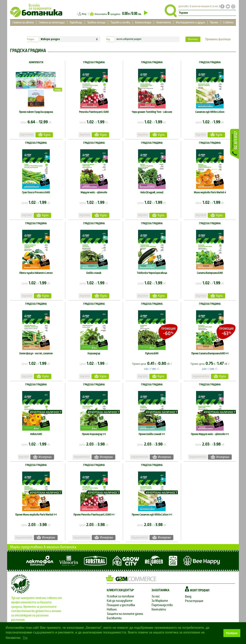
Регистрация (194, 601)
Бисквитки (114, 618)
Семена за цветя (23, 22)
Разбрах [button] (232, 633)
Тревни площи (96, 22)
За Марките (160, 601)
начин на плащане (201, 6)
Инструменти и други (190, 22)
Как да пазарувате (120, 601)
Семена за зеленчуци (52, 22)
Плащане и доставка (121, 605)
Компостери (143, 22)
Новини (112, 609)
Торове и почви (120, 22)
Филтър (193, 39)
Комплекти (164, 22)
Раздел (31, 39)
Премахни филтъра (218, 39)
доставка (184, 6)
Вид (108, 39)
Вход (84, 14)
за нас (215, 6)
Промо (214, 22)
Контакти (159, 609)
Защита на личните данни (125, 614)
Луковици (76, 22)
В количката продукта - (119, 14)
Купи (44, 135)
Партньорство (162, 605)
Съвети (228, 22)
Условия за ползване (120, 596)
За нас (156, 596)
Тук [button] (25, 638)
